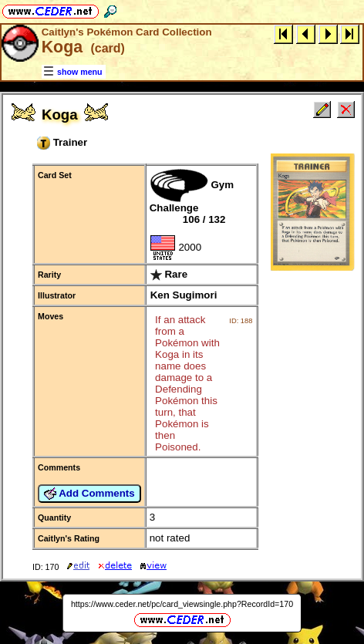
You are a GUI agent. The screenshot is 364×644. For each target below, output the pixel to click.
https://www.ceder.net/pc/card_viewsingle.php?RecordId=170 (182, 604)
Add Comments (89, 494)
